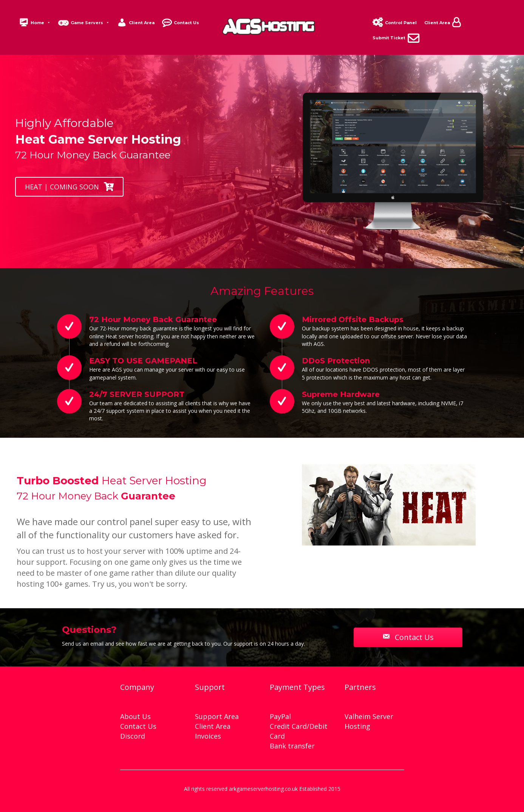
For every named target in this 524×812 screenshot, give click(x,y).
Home (41, 23)
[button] (69, 187)
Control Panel (401, 23)
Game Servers (90, 23)
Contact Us (186, 23)
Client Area (142, 23)
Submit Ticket (389, 38)
